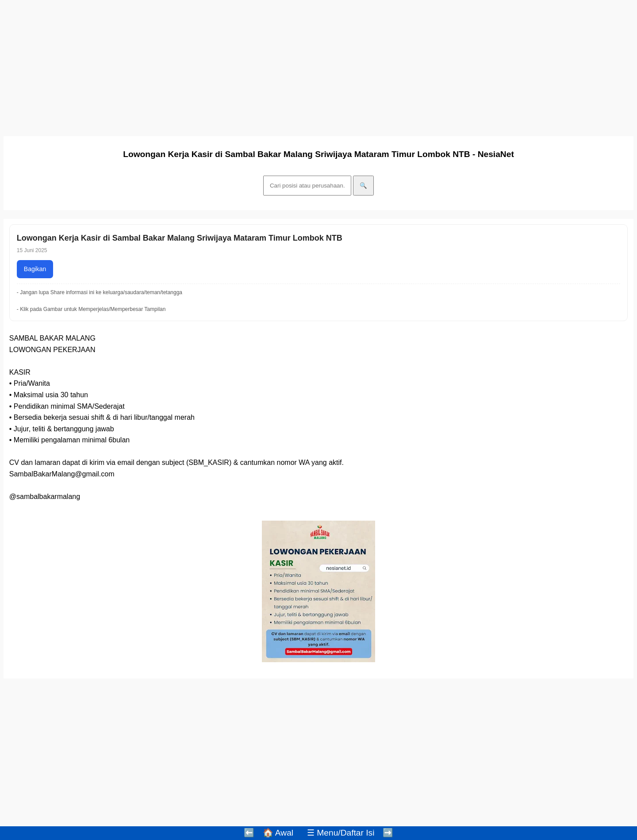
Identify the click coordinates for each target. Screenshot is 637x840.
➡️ (388, 833)
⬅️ (249, 833)
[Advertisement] (269, 65)
